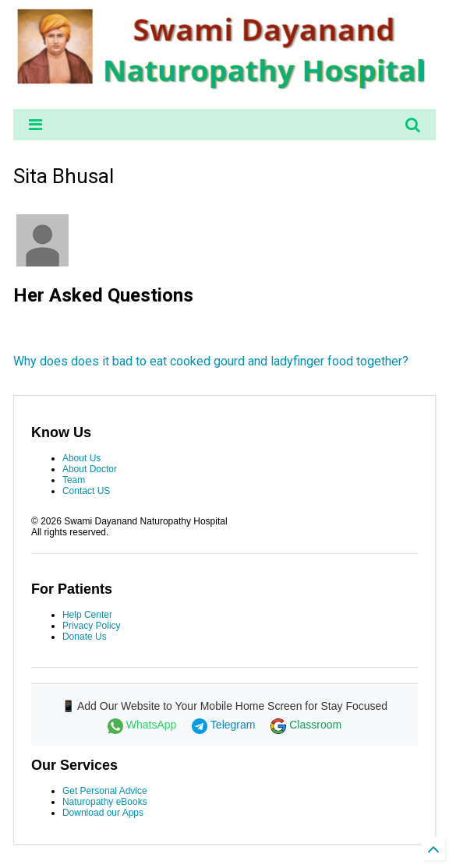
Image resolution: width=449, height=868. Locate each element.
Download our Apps (103, 813)
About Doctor (90, 469)
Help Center (87, 615)
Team (74, 480)
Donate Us (85, 637)
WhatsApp (143, 725)
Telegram (225, 725)
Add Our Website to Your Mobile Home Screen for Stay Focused (232, 706)
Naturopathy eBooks (105, 802)
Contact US (86, 491)
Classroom (306, 725)
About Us (81, 458)
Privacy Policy (92, 626)
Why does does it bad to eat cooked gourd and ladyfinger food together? (211, 361)
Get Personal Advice (105, 791)
